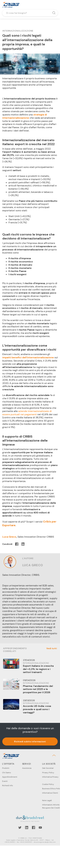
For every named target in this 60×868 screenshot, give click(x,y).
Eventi (5, 781)
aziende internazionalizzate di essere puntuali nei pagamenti (27, 413)
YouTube (40, 828)
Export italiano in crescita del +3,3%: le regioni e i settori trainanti (38, 669)
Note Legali (47, 800)
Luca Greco (9, 537)
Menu (55, 5)
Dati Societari (48, 768)
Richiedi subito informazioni (30, 741)
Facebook (33, 828)
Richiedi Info (8, 786)
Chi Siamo (7, 773)
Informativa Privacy (50, 777)
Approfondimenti (10, 777)
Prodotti (6, 768)
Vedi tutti (52, 648)
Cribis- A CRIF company (11, 5)
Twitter (20, 828)
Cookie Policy (48, 784)
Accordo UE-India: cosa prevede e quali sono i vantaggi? (37, 709)
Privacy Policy (48, 773)
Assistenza (27, 768)
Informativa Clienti (50, 793)
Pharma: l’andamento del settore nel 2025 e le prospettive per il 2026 (38, 689)
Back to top (55, 755)
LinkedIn (27, 828)
